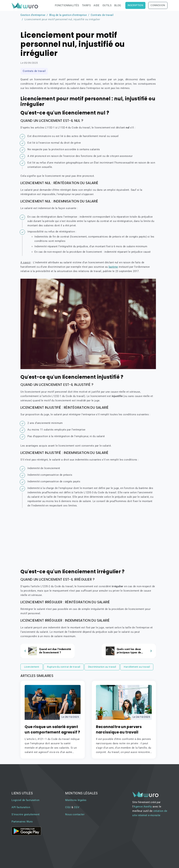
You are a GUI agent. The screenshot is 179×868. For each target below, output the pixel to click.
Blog (118, 5)
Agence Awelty (143, 807)
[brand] (26, 5)
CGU (68, 807)
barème (113, 267)
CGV (77, 807)
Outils (107, 5)
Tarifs (86, 5)
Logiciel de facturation (25, 800)
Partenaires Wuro (22, 822)
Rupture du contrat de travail (64, 667)
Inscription (135, 5)
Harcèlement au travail (137, 667)
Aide (97, 5)
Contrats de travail (102, 15)
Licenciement (32, 667)
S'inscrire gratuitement (26, 814)
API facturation (21, 807)
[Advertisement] (88, 539)
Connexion (158, 5)
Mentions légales (76, 800)
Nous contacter (75, 814)
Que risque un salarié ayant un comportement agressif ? (52, 729)
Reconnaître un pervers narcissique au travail (119, 729)
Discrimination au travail (102, 667)
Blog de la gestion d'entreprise (68, 15)
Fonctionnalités (67, 5)
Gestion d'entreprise (33, 15)
